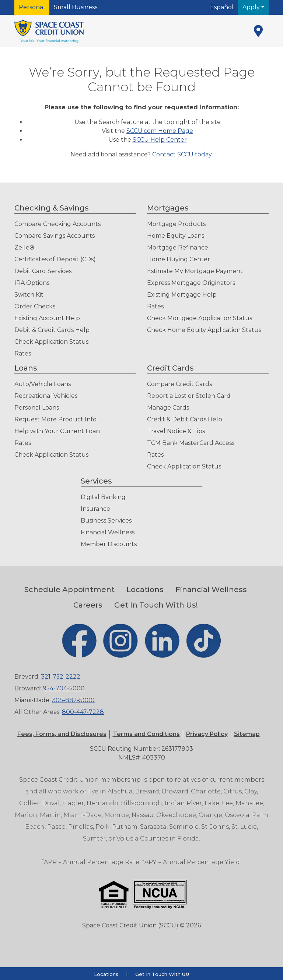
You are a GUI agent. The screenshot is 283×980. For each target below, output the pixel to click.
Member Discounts (109, 544)
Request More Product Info (55, 419)
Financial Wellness (108, 532)
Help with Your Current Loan (57, 431)
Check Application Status (51, 342)
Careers (88, 605)
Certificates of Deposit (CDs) (55, 259)
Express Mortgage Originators (191, 283)
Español (222, 7)
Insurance (95, 509)
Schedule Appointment (69, 590)
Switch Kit (29, 295)
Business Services (106, 521)
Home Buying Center (179, 259)
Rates (23, 353)
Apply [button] (252, 7)
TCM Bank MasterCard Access (191, 443)
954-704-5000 (64, 688)
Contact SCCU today (182, 154)
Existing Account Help (47, 318)
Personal (32, 7)
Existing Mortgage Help (182, 295)
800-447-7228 (83, 712)
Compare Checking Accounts (57, 224)
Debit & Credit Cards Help (52, 330)
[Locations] (258, 31)
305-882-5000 (73, 700)
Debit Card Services (43, 271)
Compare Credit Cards (179, 384)
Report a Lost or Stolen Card (189, 396)
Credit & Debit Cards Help (185, 419)
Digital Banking (103, 497)
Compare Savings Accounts (55, 236)
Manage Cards (168, 408)
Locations (145, 590)
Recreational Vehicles (46, 396)
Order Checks (35, 306)
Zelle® (24, 247)
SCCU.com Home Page (160, 131)
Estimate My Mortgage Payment (195, 271)
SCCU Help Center (160, 140)
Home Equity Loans (176, 236)
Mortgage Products (176, 224)
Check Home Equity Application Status (204, 330)
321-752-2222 (61, 677)
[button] (146, 734)
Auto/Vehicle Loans (43, 384)
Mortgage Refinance (178, 247)
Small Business (76, 7)
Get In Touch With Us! (156, 605)
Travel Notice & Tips (176, 431)
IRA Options (32, 283)
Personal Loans (37, 408)
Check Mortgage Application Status (200, 318)
